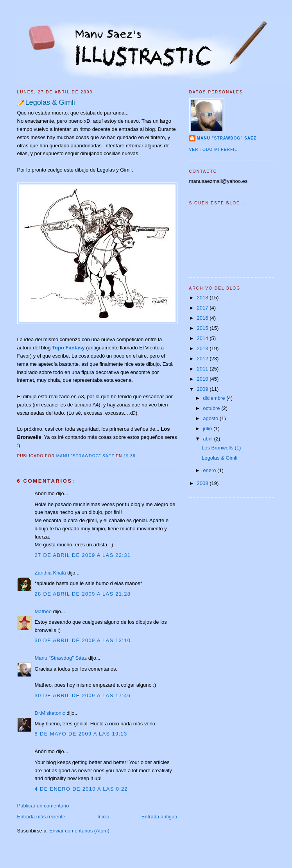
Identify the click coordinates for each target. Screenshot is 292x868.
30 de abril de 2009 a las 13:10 (83, 640)
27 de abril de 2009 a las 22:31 (83, 555)
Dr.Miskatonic (50, 713)
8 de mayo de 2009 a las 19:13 (81, 734)
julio (208, 429)
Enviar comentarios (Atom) (79, 831)
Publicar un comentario (43, 806)
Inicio (103, 817)
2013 (203, 348)
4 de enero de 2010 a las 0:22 (82, 789)
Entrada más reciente (41, 817)
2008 (203, 483)
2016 (203, 318)
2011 (203, 369)
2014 (203, 338)
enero (210, 470)
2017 (203, 308)
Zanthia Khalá (50, 573)
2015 (203, 328)
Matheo (43, 611)
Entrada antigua (159, 817)
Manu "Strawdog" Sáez (86, 456)
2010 (203, 379)
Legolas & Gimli (219, 458)
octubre (212, 408)
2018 (203, 298)
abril (208, 439)
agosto (211, 418)
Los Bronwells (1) (221, 448)
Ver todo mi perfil (213, 149)
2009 (203, 389)
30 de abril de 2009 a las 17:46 (83, 695)
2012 (203, 359)
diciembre (215, 398)
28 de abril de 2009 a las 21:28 (83, 594)
